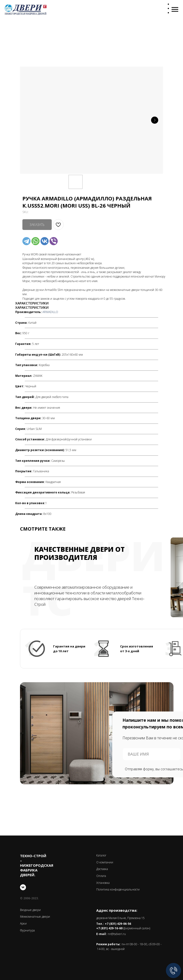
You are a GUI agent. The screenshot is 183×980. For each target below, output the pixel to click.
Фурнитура (27, 930)
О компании (105, 862)
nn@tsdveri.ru (117, 934)
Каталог (101, 855)
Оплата (101, 876)
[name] (152, 754)
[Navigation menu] (175, 10)
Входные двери (30, 910)
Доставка (102, 869)
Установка (103, 883)
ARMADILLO (50, 312)
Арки (23, 923)
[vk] (23, 887)
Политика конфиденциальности (118, 889)
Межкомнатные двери (35, 917)
